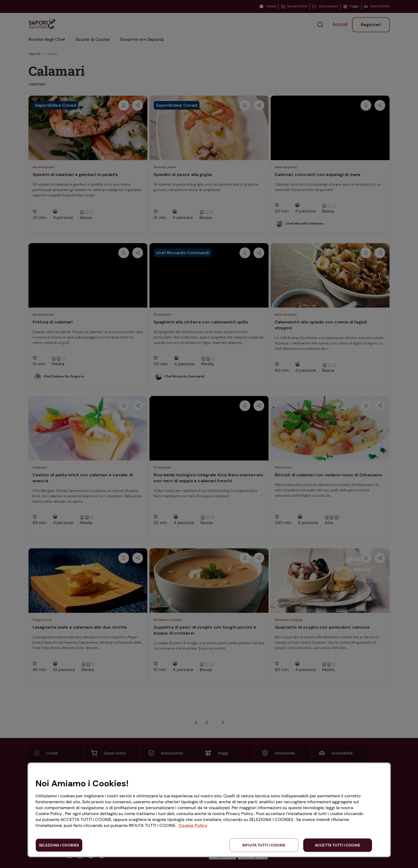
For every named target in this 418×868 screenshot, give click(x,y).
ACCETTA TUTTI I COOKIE (337, 845)
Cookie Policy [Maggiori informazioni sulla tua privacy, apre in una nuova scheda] (193, 825)
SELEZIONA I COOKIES (59, 845)
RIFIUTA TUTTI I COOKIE (264, 845)
